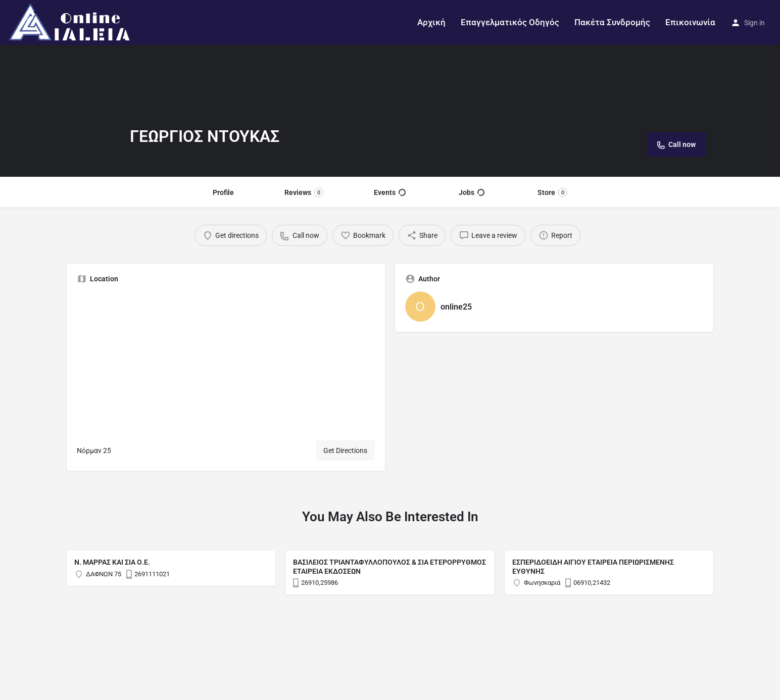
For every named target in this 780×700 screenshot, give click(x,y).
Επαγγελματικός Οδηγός (510, 22)
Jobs (472, 192)
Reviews (304, 192)
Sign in (754, 23)
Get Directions (345, 451)
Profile (223, 192)
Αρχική (431, 22)
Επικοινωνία (690, 22)
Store (552, 192)
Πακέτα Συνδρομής (612, 22)
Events (390, 192)
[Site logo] (71, 22)
